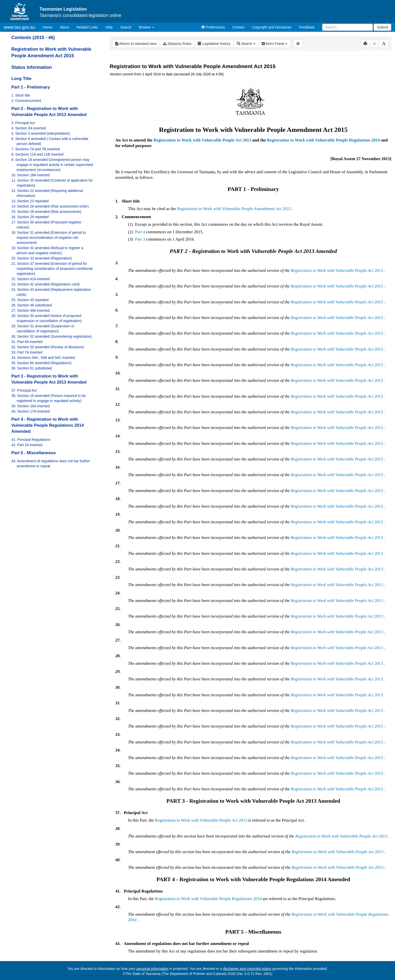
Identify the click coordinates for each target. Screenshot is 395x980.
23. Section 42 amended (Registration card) (45, 284)
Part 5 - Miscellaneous (34, 453)
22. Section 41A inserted (30, 279)
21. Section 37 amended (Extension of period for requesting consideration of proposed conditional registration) (52, 269)
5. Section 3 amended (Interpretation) (41, 133)
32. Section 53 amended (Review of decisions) (48, 347)
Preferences (213, 27)
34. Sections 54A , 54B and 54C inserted (43, 358)
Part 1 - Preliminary (31, 87)
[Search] (348, 27)
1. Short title (21, 95)
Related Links (87, 27)
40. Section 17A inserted (30, 411)
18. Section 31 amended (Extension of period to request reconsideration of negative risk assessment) (49, 238)
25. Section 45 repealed (30, 300)
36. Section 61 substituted (32, 368)
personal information (153, 969)
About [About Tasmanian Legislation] (64, 27)
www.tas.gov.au (20, 27)
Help (109, 27)
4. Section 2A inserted (28, 128)
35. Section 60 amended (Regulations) (41, 363)
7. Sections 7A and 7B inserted (35, 149)
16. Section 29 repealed (30, 217)
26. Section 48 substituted (32, 305)
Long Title (21, 79)
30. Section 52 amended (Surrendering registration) (52, 336)
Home (49, 27)
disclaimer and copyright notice (247, 969)
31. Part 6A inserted (27, 342)
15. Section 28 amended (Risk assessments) (46, 212)
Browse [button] (147, 27)
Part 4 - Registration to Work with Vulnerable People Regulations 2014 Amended (48, 425)
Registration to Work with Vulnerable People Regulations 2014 (323, 140)
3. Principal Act (23, 123)
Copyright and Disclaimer (272, 27)
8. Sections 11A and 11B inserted (37, 154)
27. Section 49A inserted (30, 310)
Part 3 (140, 239)
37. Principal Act (24, 390)
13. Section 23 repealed (30, 201)
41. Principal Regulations (31, 440)
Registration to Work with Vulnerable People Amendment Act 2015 (234, 209)
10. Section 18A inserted (30, 175)
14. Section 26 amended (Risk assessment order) (50, 206)
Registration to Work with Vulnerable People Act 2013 (202, 140)
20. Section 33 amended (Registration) (42, 258)
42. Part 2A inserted (27, 445)
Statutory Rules (177, 44)
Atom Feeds (275, 44)
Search (126, 27)
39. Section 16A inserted (30, 406)
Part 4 (140, 232)
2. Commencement (26, 101)
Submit (382, 27)
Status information (32, 67)
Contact (238, 27)
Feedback (307, 27)
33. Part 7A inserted (27, 352)
